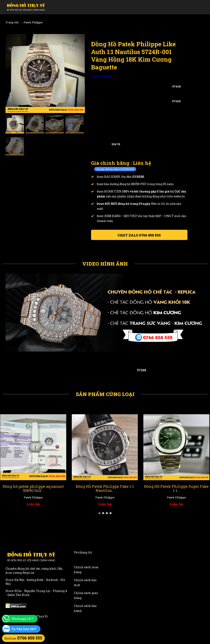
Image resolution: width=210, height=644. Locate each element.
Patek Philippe (33, 22)
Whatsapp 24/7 (22, 619)
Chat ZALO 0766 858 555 (139, 235)
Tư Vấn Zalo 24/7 (24, 629)
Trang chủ (12, 22)
